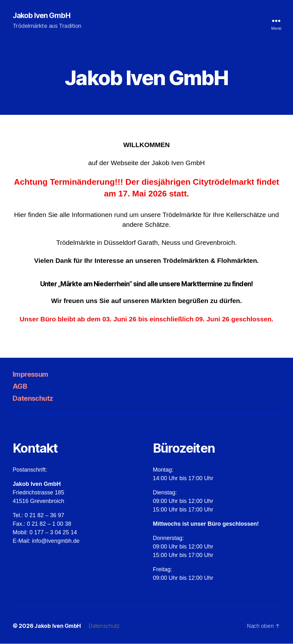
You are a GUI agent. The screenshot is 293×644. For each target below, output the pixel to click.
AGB (20, 386)
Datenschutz (35, 398)
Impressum (32, 374)
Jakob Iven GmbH (43, 16)
